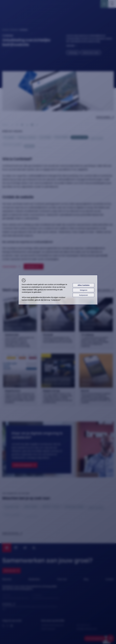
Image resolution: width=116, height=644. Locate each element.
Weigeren (84, 290)
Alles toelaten (84, 285)
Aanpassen (83, 295)
